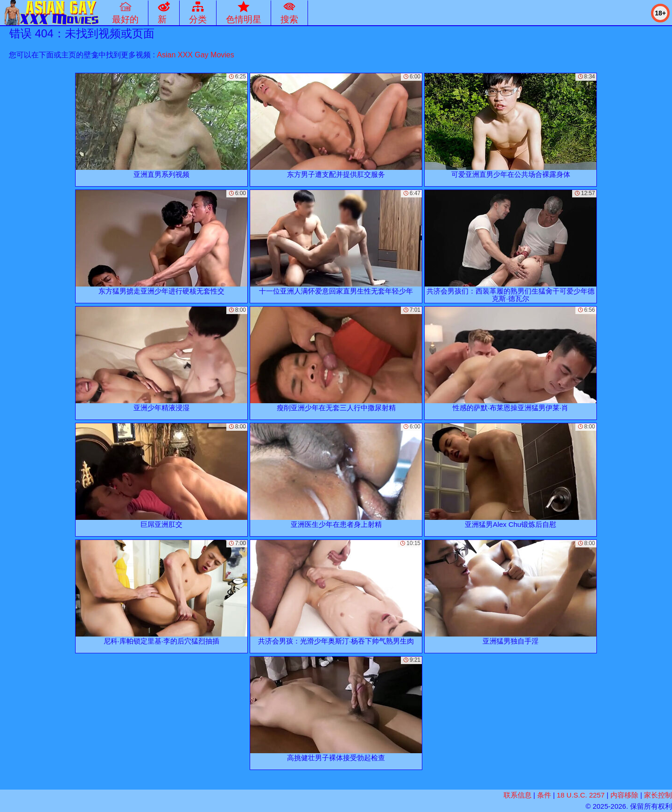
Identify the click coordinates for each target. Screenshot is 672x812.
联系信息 (518, 795)
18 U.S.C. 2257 (581, 795)
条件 (544, 795)
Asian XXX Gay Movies (195, 55)
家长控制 (658, 795)
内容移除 (624, 795)
